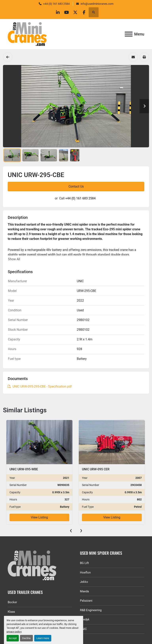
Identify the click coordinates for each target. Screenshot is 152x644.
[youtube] (66, 12)
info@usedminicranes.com (97, 4)
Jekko (84, 582)
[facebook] (86, 12)
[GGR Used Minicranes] (40, 565)
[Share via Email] (133, 57)
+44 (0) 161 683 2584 (56, 4)
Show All (14, 259)
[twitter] (76, 12)
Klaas (11, 612)
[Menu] (129, 34)
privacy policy (14, 632)
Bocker (12, 602)
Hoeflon (85, 573)
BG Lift (84, 563)
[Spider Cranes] (8, 57)
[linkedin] (56, 12)
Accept (13, 638)
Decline (26, 638)
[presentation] (71, 530)
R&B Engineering (91, 610)
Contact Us (76, 186)
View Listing (39, 517)
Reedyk (85, 619)
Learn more (43, 638)
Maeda (84, 591)
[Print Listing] (144, 57)
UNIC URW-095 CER (96, 469)
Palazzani (86, 601)
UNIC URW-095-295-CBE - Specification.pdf (40, 386)
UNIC (83, 629)
